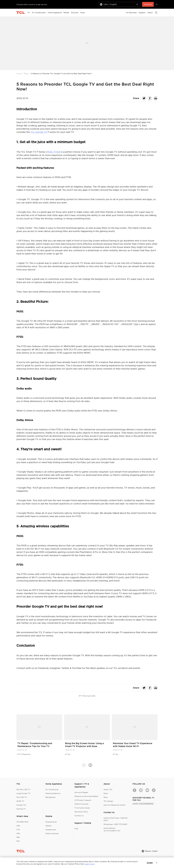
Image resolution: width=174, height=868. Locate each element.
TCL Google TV (39, 132)
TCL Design (108, 801)
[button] (90, 765)
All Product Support (83, 800)
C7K (18, 830)
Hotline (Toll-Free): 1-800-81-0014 (116, 819)
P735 (56, 152)
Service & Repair (81, 792)
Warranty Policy (81, 812)
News (106, 793)
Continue (148, 4)
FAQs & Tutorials (81, 804)
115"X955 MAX (22, 822)
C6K (18, 833)
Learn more (90, 864)
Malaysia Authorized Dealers (86, 796)
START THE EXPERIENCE (143, 804)
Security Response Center (114, 805)
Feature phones (52, 833)
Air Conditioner (52, 790)
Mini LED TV (22, 797)
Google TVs (21, 805)
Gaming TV (21, 809)
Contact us (79, 816)
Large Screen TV (23, 793)
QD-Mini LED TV (23, 790)
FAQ (76, 829)
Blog (105, 797)
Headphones (51, 830)
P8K (18, 837)
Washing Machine (53, 793)
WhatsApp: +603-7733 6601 (115, 824)
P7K (18, 841)
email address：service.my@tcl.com (112, 829)
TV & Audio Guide (82, 808)
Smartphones (51, 822)
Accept (150, 863)
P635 (50, 152)
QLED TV (20, 801)
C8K (18, 826)
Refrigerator (51, 797)
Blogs (26, 74)
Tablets (48, 826)
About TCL (108, 790)
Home (19, 74)
